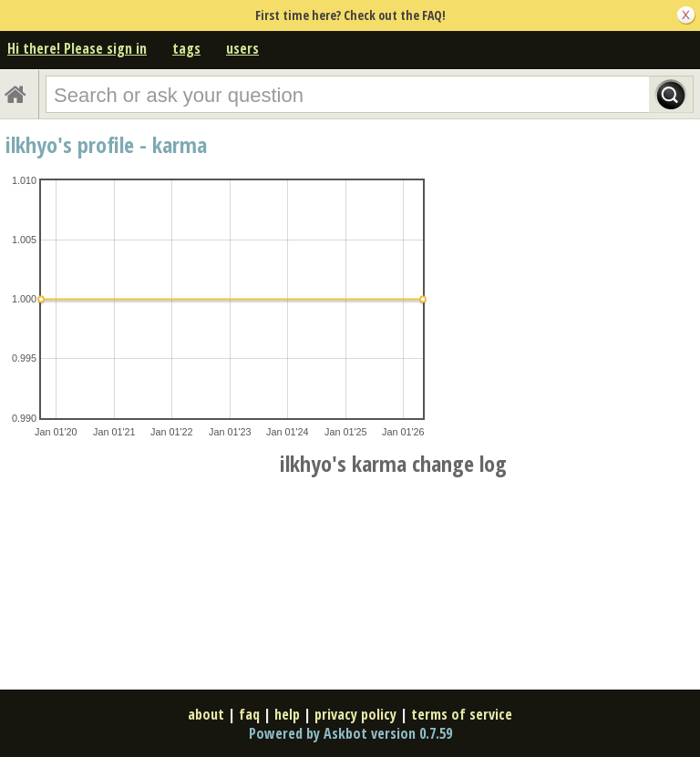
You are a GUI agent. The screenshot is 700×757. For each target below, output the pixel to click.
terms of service (462, 714)
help (287, 714)
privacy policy (355, 714)
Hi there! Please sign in (77, 48)
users (242, 48)
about (206, 714)
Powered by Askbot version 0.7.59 (350, 733)
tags (186, 48)
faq (249, 714)
